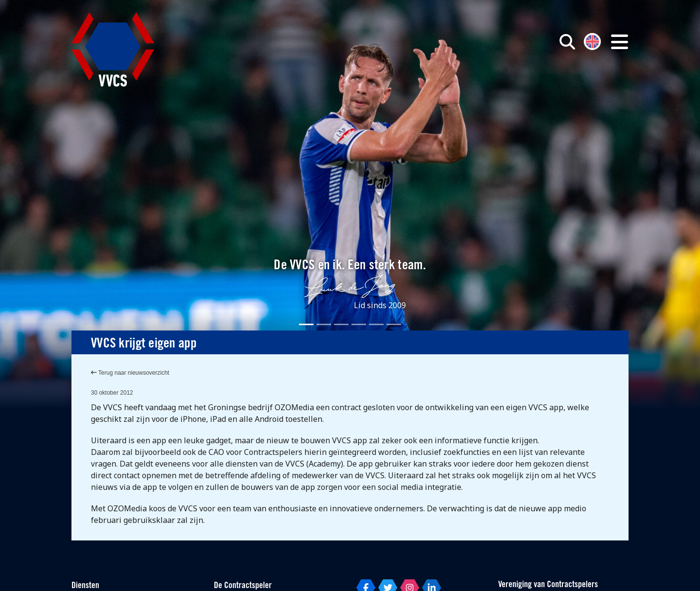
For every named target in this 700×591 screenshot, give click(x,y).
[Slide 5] (376, 324)
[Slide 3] (341, 324)
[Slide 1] (306, 324)
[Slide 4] (359, 324)
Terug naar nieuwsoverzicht (130, 373)
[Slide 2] (324, 324)
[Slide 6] (394, 324)
